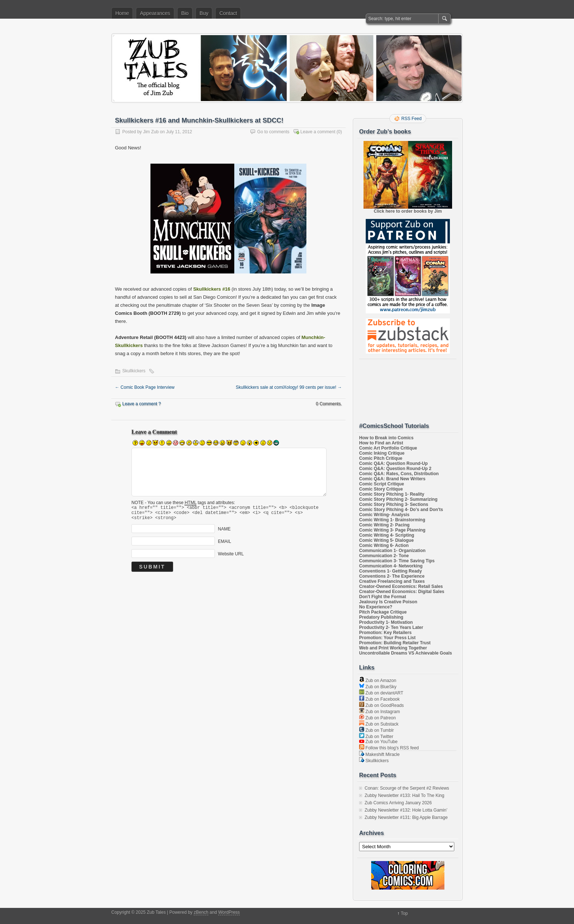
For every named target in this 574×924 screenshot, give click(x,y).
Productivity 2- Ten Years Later (391, 627)
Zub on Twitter (376, 737)
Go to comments (273, 132)
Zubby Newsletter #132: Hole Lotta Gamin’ (406, 810)
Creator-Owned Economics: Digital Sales (402, 592)
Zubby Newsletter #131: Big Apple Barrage (406, 817)
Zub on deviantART (381, 693)
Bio (185, 13)
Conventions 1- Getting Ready (390, 571)
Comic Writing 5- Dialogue (386, 540)
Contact (228, 13)
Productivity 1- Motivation (386, 622)
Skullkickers (134, 371)
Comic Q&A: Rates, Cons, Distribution (399, 474)
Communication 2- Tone (384, 556)
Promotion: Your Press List (387, 638)
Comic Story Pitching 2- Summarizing (398, 499)
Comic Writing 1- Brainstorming (392, 520)
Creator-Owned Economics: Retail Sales (401, 586)
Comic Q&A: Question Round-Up (393, 463)
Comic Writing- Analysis (384, 515)
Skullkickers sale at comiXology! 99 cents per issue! (289, 387)
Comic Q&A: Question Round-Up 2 (395, 469)
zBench (201, 912)
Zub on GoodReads (381, 705)
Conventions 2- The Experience (392, 576)
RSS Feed (411, 119)
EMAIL (224, 545)
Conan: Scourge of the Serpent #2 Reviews (407, 788)
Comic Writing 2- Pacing (384, 525)
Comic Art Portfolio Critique (388, 448)
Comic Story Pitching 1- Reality (392, 494)
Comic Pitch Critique (381, 458)
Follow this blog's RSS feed (389, 748)
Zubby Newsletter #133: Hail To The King (405, 796)
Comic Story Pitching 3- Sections (394, 504)
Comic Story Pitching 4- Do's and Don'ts (401, 510)
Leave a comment (318, 132)
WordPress (229, 912)
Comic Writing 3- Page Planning (392, 530)
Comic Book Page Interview (145, 387)
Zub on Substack (379, 724)
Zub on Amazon (378, 681)
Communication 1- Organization (392, 551)
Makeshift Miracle (379, 755)
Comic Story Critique (381, 489)
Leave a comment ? (141, 404)
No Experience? (376, 607)
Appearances (155, 13)
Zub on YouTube (378, 742)
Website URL (231, 557)
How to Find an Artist (381, 443)
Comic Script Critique (382, 484)
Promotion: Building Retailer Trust (395, 643)
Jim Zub (151, 132)
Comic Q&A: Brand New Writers (392, 479)
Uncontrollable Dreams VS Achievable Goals (406, 653)
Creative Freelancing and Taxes (392, 581)
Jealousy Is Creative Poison (388, 602)
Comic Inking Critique (382, 453)
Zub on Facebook (379, 699)
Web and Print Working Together (393, 648)
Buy (204, 13)
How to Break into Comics (386, 438)
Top (404, 913)
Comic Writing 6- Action (384, 545)
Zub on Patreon (377, 718)
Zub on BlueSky (378, 687)
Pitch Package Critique (383, 612)
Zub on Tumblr (377, 730)
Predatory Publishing (381, 617)
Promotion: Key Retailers (385, 633)
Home (122, 13)
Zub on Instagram (379, 712)
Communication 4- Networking (391, 566)
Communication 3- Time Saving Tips (397, 561)
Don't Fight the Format (383, 597)
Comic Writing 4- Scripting (387, 535)
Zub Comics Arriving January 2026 (398, 803)
